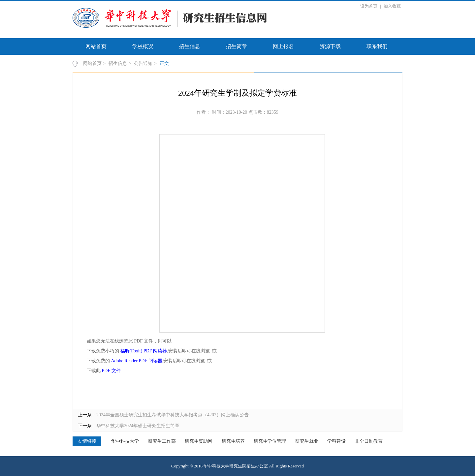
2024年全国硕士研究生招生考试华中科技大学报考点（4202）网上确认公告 (173, 415)
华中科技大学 (125, 441)
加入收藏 (392, 6)
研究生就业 (307, 441)
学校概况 (143, 46)
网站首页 (96, 46)
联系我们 (377, 46)
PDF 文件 (111, 371)
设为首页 (369, 6)
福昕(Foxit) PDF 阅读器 (144, 351)
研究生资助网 (199, 441)
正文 (164, 63)
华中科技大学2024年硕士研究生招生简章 (138, 426)
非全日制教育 (369, 441)
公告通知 (143, 63)
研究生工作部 (162, 441)
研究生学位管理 (270, 441)
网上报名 (283, 46)
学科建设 (336, 441)
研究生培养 (233, 441)
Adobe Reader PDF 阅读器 (137, 361)
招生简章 (237, 46)
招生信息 (190, 46)
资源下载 (330, 46)
